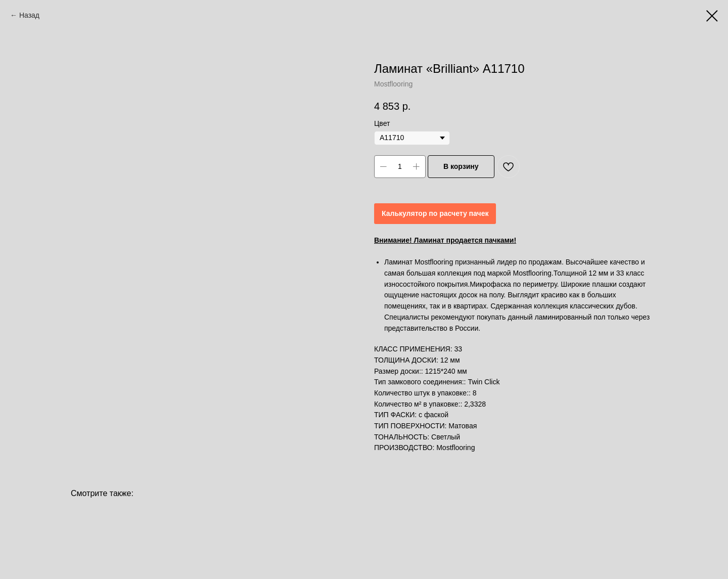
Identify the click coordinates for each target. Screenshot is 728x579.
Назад (29, 15)
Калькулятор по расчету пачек (435, 213)
